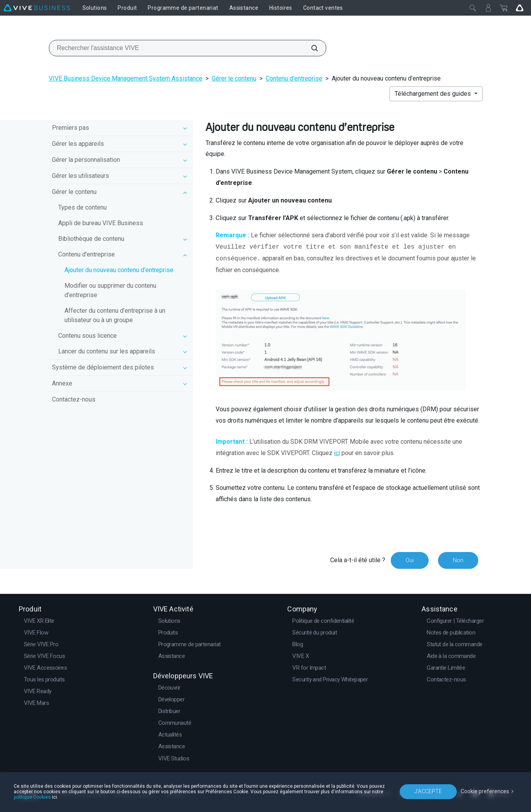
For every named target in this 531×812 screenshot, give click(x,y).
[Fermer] (473, 8)
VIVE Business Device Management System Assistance (126, 78)
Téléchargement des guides (434, 94)
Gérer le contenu (234, 78)
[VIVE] (37, 8)
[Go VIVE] (520, 8)
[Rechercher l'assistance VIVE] (310, 48)
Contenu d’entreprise (294, 78)
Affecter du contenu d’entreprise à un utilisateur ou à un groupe (115, 315)
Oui (410, 560)
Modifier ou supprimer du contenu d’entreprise (110, 290)
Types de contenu (82, 207)
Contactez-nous (74, 399)
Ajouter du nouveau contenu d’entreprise (119, 270)
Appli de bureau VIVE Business (101, 223)
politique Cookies (32, 797)
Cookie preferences (485, 791)
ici (337, 453)
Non (458, 560)
